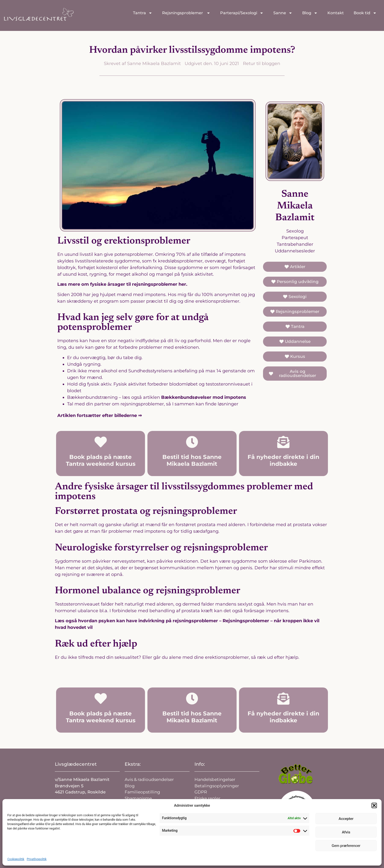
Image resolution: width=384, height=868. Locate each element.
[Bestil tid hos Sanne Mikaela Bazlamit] (192, 442)
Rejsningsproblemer (186, 13)
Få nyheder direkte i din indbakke (283, 460)
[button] (374, 805)
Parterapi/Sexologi (242, 13)
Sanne (283, 13)
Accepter (346, 819)
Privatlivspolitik (37, 859)
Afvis (346, 832)
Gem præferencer (346, 846)
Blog (310, 13)
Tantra (143, 13)
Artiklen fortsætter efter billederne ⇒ (100, 415)
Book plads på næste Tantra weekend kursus (101, 460)
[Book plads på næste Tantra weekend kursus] (101, 442)
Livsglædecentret (76, 764)
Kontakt (336, 13)
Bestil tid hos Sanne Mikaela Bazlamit (192, 460)
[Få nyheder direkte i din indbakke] (283, 442)
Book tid (365, 13)
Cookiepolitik (16, 859)
